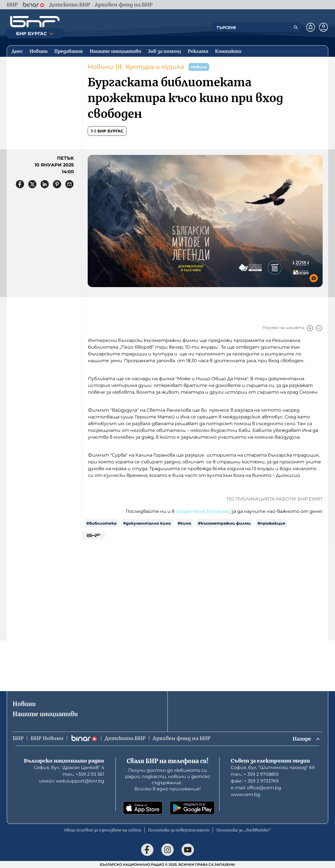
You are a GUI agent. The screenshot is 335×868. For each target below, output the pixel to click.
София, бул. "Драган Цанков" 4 (69, 767)
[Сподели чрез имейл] (69, 184)
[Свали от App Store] (143, 808)
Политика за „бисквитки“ (244, 830)
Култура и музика (155, 67)
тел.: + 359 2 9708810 (255, 774)
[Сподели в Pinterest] (57, 184)
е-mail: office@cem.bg (256, 788)
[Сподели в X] (32, 184)
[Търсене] (296, 27)
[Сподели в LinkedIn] (45, 184)
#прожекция (271, 523)
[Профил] (323, 27)
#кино (184, 523)
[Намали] (319, 328)
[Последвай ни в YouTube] (188, 850)
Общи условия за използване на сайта (103, 830)
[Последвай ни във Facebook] (147, 850)
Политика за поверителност (179, 830)
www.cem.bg (245, 794)
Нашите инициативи (45, 714)
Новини (100, 67)
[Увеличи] (310, 328)
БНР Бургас (107, 131)
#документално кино (147, 523)
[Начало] (35, 22)
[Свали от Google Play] (192, 808)
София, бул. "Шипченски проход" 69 (273, 767)
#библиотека (101, 523)
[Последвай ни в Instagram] (168, 850)
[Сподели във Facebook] (20, 184)
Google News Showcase (202, 511)
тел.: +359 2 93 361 (83, 774)
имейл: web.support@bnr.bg (72, 781)
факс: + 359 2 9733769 (255, 781)
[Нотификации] (311, 27)
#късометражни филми (224, 523)
